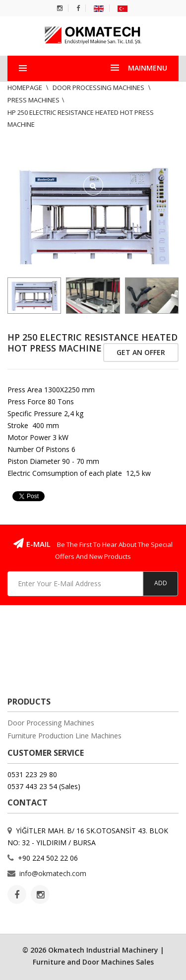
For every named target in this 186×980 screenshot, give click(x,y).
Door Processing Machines (99, 88)
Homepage (26, 88)
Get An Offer (141, 352)
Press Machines (33, 100)
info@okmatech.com (53, 873)
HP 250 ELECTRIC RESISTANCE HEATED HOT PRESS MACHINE (93, 343)
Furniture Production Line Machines (64, 736)
